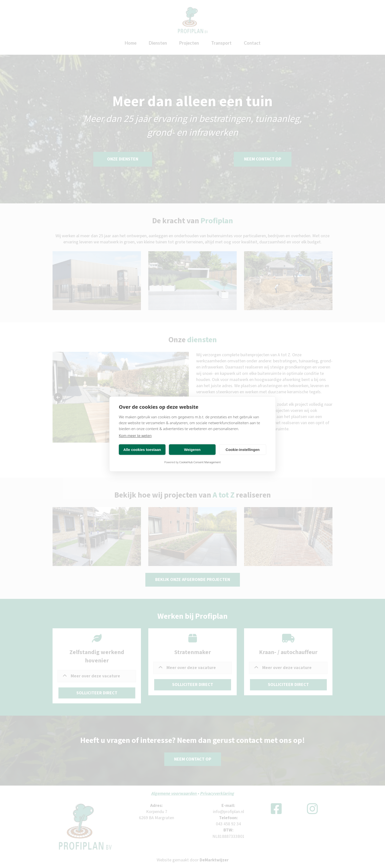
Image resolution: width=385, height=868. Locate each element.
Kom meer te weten (135, 435)
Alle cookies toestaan (142, 450)
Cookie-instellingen (243, 450)
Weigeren (192, 450)
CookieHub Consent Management (200, 462)
